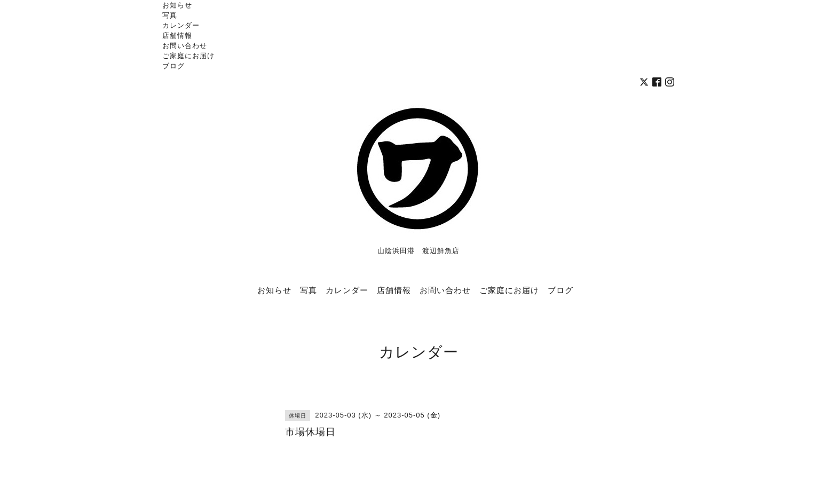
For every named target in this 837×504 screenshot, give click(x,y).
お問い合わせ (185, 45)
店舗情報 (177, 35)
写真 (170, 15)
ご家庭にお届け (188, 56)
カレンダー (181, 25)
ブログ (173, 66)
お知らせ (177, 5)
